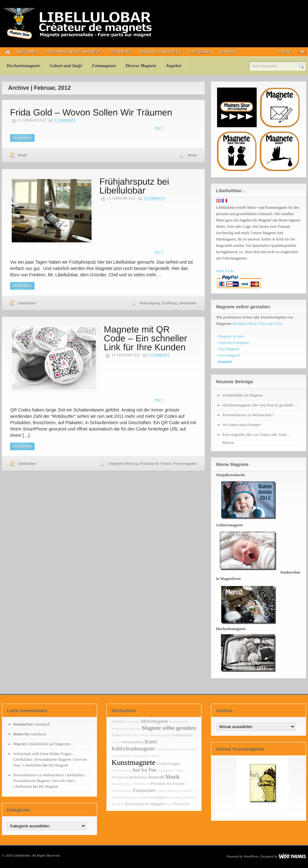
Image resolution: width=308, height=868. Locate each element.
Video (180, 770)
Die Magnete (58, 765)
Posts (285, 52)
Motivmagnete (154, 721)
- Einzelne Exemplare (233, 343)
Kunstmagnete (134, 762)
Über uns (28, 52)
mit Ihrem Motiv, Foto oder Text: (257, 324)
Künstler (118, 721)
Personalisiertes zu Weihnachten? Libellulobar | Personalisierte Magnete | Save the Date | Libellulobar (49, 781)
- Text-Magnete (228, 349)
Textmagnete (166, 770)
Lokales (162, 791)
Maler (172, 791)
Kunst (151, 742)
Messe (145, 735)
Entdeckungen (169, 763)
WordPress (251, 856)
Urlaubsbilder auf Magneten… (51, 744)
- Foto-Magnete (228, 355)
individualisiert (122, 791)
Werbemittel (131, 735)
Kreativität (133, 722)
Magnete (130, 797)
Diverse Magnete (141, 66)
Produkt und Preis (161, 52)
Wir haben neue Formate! (242, 425)
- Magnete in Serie (230, 336)
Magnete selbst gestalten (169, 728)
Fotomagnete (104, 66)
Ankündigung (150, 303)
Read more (22, 138)
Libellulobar (27, 303)
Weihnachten (133, 742)
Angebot (174, 66)
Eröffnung (170, 303)
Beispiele (122, 52)
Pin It (159, 128)
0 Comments (65, 120)
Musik (22, 155)
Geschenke (176, 797)
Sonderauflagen (122, 756)
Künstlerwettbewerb (182, 749)
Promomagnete (185, 464)
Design (142, 797)
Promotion (181, 804)
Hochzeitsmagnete (23, 66)
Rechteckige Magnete (126, 729)
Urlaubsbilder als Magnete (243, 395)
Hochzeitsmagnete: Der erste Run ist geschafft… (260, 405)
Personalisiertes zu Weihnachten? (248, 415)
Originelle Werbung (123, 464)
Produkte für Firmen (155, 464)
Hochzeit (118, 777)
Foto (169, 804)
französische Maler (147, 756)
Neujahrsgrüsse (122, 784)
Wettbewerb (141, 784)
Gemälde (162, 749)
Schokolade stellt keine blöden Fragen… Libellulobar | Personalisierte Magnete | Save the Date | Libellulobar (50, 760)
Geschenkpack (121, 770)
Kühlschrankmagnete (133, 749)
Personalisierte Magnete (75, 52)
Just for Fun (144, 770)
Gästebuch (201, 52)
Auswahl (156, 777)
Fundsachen (144, 790)
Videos (117, 735)
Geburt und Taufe (66, 66)
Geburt (116, 742)
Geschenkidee (182, 735)
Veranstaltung (178, 722)
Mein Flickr (225, 271)
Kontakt (228, 52)
